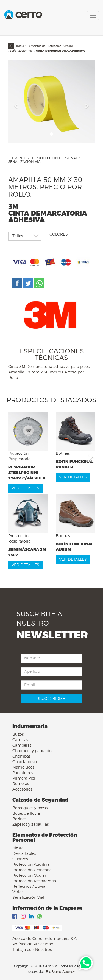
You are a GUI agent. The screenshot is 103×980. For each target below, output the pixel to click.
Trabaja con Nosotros (32, 950)
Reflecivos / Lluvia (29, 887)
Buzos (18, 735)
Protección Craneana (32, 870)
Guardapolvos (25, 762)
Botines (19, 819)
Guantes (20, 859)
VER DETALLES (25, 488)
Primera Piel (24, 778)
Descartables (24, 854)
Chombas (21, 756)
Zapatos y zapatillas (30, 825)
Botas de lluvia (26, 814)
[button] (16, 106)
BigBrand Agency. (61, 972)
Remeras (21, 784)
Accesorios (22, 789)
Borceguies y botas (30, 808)
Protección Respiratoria (34, 881)
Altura (18, 848)
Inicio (20, 46)
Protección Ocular (29, 876)
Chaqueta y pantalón (32, 751)
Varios (18, 892)
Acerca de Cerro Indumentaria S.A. (45, 939)
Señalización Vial (22, 51)
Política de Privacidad (33, 944)
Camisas (20, 740)
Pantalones (23, 773)
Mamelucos (23, 767)
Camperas (22, 746)
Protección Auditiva (31, 865)
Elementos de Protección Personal (50, 46)
